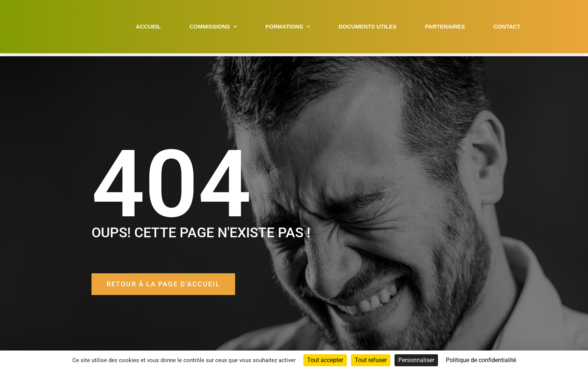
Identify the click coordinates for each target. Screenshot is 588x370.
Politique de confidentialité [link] (481, 360)
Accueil (148, 28)
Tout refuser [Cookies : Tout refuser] (371, 360)
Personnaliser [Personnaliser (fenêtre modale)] (416, 360)
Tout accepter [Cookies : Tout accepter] (325, 360)
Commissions (213, 28)
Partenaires (445, 28)
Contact (507, 28)
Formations (288, 28)
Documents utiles (367, 28)
